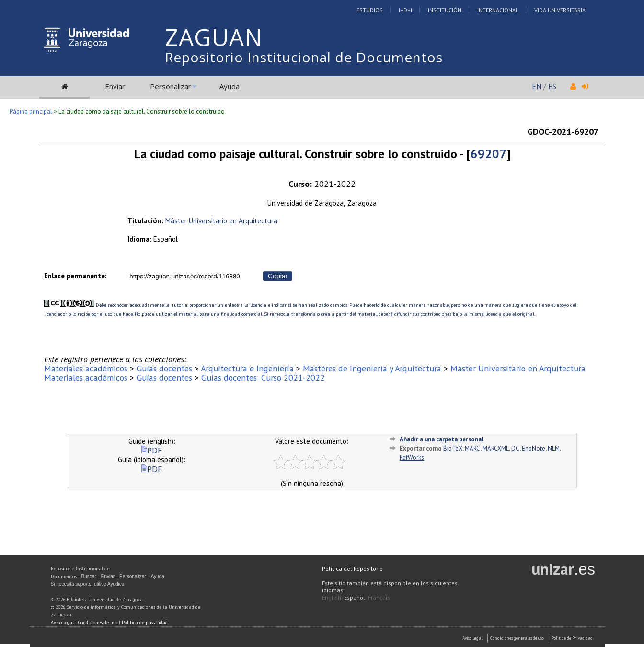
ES (552, 86)
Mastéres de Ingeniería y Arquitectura (372, 368)
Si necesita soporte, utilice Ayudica (88, 584)
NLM (554, 448)
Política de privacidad (145, 622)
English (332, 597)
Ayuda (230, 86)
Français (379, 597)
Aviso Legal (472, 638)
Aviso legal (62, 622)
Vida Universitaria (560, 10)
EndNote (534, 448)
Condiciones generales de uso (517, 638)
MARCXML (496, 448)
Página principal (31, 111)
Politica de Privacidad (572, 638)
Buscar (89, 576)
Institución (445, 10)
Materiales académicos (86, 368)
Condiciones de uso (98, 622)
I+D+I (405, 10)
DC (515, 448)
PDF (152, 450)
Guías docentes (164, 368)
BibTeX (453, 448)
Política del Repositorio (352, 569)
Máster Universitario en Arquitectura (221, 221)
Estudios (370, 10)
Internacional (498, 10)
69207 (489, 154)
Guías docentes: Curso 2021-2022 (263, 377)
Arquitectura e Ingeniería (247, 368)
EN (537, 86)
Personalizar (171, 86)
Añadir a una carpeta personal (442, 439)
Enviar (115, 86)
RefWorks (412, 457)
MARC (472, 448)
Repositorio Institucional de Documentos (304, 57)
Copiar (278, 276)
